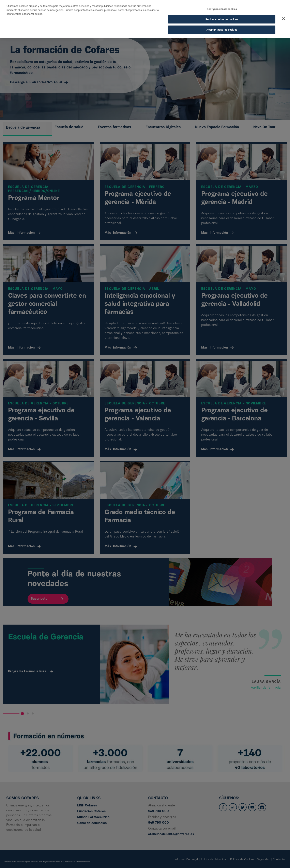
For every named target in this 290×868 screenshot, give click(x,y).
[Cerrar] (284, 18)
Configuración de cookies (222, 8)
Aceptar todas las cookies (222, 29)
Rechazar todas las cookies (222, 18)
